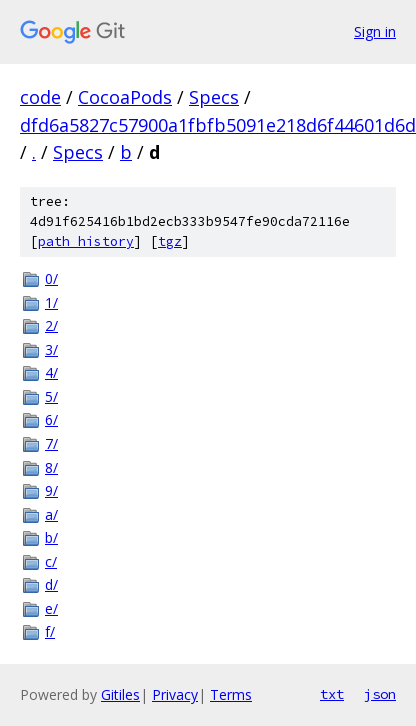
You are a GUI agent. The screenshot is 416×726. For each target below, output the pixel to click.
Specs (214, 97)
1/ (51, 302)
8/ (51, 467)
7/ (51, 443)
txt (332, 694)
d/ (51, 584)
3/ (51, 349)
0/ (51, 278)
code (40, 97)
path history (86, 241)
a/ (51, 514)
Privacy (175, 694)
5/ (51, 396)
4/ (51, 372)
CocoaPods (125, 97)
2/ (51, 325)
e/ (51, 608)
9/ (51, 490)
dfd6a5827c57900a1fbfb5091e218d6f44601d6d (218, 125)
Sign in (375, 31)
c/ (51, 561)
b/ (51, 537)
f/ (50, 631)
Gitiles (120, 694)
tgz (170, 241)
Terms (231, 694)
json (380, 694)
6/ (51, 419)
